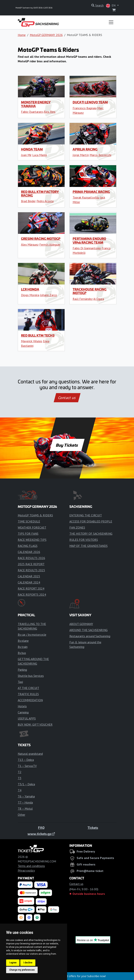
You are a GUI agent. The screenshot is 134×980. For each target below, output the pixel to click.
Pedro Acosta (45, 201)
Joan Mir (26, 155)
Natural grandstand (30, 754)
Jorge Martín (81, 155)
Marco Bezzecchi (100, 155)
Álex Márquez (30, 244)
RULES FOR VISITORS (84, 540)
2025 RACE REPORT (31, 564)
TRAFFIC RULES (28, 694)
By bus (22, 653)
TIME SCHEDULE (29, 521)
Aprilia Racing (85, 149)
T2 (20, 772)
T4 (20, 790)
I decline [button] (28, 963)
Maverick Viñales (32, 341)
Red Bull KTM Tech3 (38, 335)
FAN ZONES (77, 527)
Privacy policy (26, 870)
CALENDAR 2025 (29, 576)
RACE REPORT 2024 (31, 588)
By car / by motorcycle (32, 635)
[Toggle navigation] (111, 22)
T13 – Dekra (26, 760)
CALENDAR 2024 (29, 582)
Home (22, 35)
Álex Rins (50, 112)
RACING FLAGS (28, 546)
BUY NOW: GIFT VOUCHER (35, 724)
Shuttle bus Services (31, 676)
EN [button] (111, 6)
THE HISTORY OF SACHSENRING (91, 534)
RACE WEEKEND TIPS (32, 540)
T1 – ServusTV (27, 766)
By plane (23, 641)
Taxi (20, 682)
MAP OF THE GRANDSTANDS (89, 546)
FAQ (41, 828)
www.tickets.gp (41, 834)
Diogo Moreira (30, 295)
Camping (23, 712)
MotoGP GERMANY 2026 (46, 35)
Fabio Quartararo (32, 112)
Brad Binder (28, 201)
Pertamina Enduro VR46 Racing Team (89, 240)
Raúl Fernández (83, 299)
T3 (20, 778)
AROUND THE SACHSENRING (89, 630)
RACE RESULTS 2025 (31, 570)
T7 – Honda (25, 802)
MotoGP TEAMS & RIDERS (35, 515)
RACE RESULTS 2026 (31, 558)
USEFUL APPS (27, 718)
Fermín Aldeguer (50, 244)
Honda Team (32, 149)
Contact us (67, 398)
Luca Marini (40, 155)
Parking (22, 670)
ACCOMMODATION (30, 700)
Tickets (93, 828)
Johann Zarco (48, 295)
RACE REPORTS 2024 (32, 595)
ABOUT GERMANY (81, 624)
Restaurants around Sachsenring (90, 636)
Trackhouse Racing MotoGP (90, 291)
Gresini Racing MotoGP (41, 239)
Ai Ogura (99, 299)
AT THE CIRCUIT (28, 688)
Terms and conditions (31, 866)
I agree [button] (13, 963)
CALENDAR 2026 (29, 552)
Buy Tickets (67, 445)
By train (23, 647)
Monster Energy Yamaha (36, 104)
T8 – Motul (25, 809)
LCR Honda (30, 289)
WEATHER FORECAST (32, 527)
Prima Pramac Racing (91, 192)
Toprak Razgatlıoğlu (86, 197)
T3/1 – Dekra (26, 784)
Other (22, 815)
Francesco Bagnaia (85, 108)
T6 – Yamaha (26, 796)
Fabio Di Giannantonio (87, 248)
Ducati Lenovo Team (90, 102)
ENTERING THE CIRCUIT (86, 515)
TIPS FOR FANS (28, 534)
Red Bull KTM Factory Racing (40, 194)
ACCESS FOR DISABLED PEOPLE (91, 521)
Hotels (22, 706)
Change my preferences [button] (22, 970)
